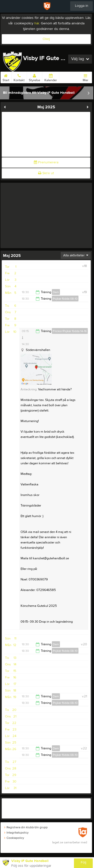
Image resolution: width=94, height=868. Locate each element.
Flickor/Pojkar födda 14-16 (70, 331)
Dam (56, 292)
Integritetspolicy (16, 833)
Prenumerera (46, 162)
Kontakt (19, 77)
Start (6, 77)
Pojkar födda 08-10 (65, 299)
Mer (85, 77)
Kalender (51, 77)
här (37, 23)
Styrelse (34, 77)
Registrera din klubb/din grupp (26, 827)
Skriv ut (46, 173)
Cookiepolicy (14, 838)
